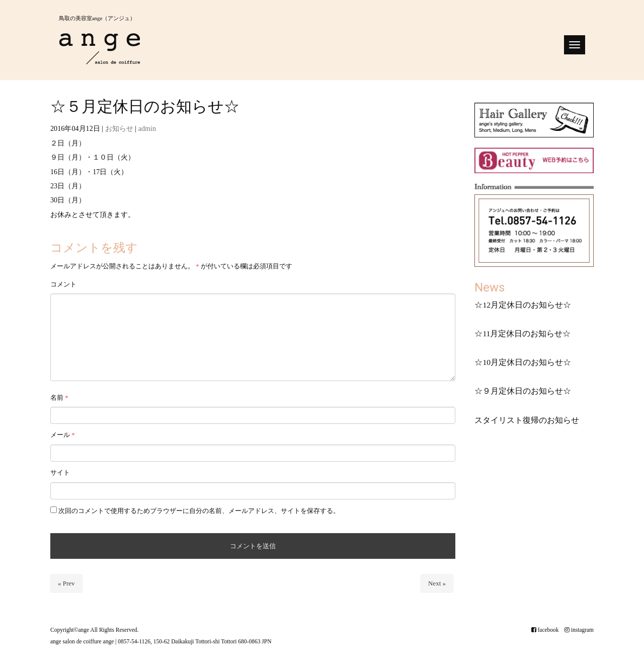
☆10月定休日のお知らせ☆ (523, 362)
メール (63, 435)
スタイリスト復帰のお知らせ (527, 420)
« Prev (66, 583)
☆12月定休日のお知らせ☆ (523, 305)
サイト (60, 473)
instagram (579, 629)
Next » (437, 583)
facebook (545, 629)
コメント (63, 284)
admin (147, 128)
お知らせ (119, 128)
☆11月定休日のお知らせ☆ (522, 334)
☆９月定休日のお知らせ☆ (523, 391)
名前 (59, 397)
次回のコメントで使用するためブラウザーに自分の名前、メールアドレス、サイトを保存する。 (199, 510)
